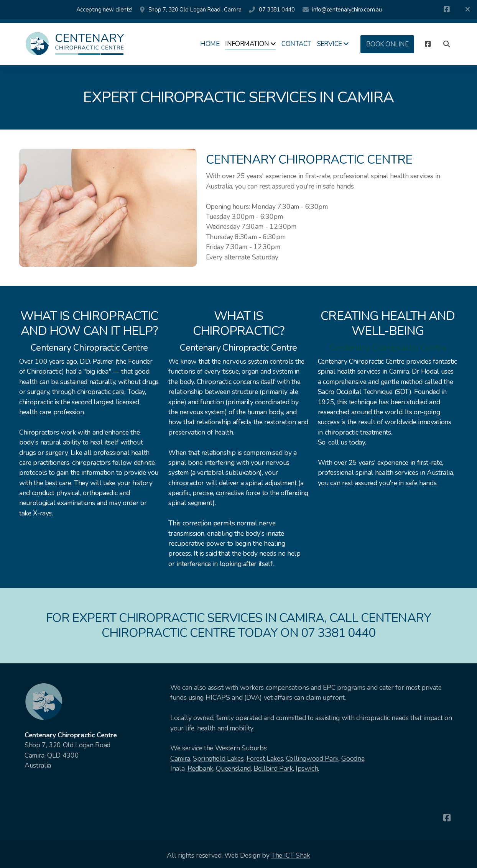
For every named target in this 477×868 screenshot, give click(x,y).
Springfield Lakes (218, 758)
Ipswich (307, 768)
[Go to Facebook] (447, 10)
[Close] (467, 10)
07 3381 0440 (277, 10)
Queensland (233, 768)
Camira (180, 758)
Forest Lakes (265, 758)
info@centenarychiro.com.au (347, 10)
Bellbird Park (273, 768)
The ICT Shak (291, 855)
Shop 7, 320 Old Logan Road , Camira (195, 10)
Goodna (353, 758)
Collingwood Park (312, 758)
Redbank (201, 768)
